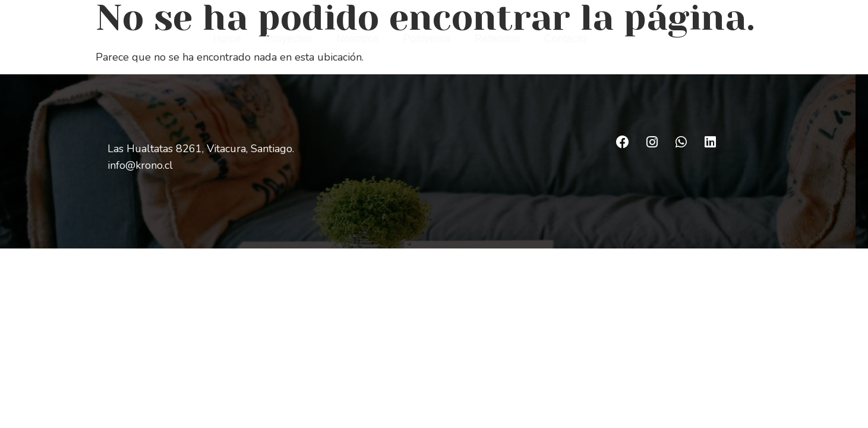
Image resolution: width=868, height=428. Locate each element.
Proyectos (289, 39)
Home (227, 39)
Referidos (497, 39)
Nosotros (358, 39)
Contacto (565, 39)
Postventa (427, 39)
